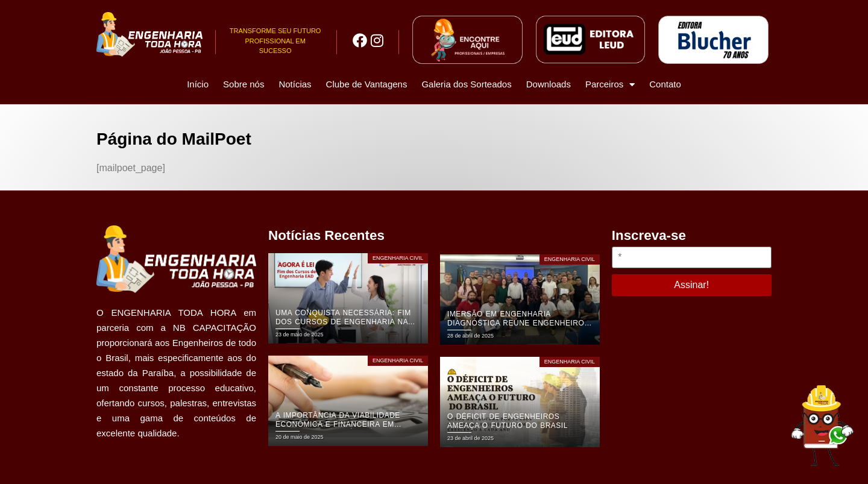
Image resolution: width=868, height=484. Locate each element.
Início (198, 84)
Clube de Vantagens (367, 84)
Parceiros (610, 85)
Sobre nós (244, 84)
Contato (665, 84)
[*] (692, 257)
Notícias (295, 84)
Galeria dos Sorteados (466, 84)
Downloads (549, 84)
